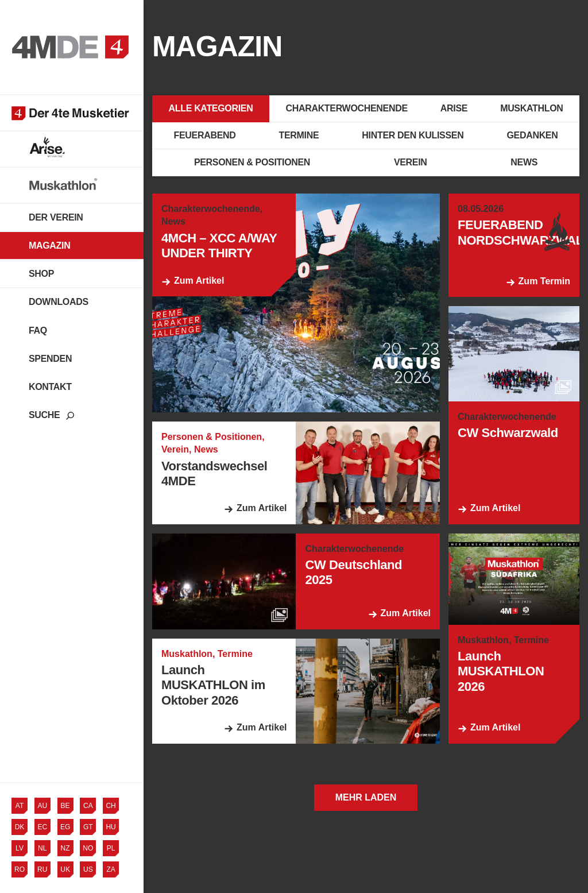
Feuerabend (205, 135)
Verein (411, 162)
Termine (299, 135)
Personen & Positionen (252, 162)
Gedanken (532, 135)
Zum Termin (544, 281)
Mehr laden (366, 797)
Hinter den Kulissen (413, 135)
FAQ (38, 330)
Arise (454, 108)
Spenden (50, 359)
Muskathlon (531, 108)
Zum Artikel (199, 281)
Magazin (49, 246)
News (524, 162)
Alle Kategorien (211, 108)
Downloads (59, 302)
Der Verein (56, 217)
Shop (41, 274)
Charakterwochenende (346, 108)
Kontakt (50, 387)
